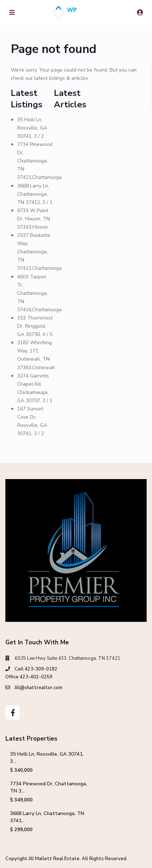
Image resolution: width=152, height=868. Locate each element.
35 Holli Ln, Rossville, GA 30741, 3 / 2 (32, 128)
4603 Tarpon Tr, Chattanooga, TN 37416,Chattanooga (39, 293)
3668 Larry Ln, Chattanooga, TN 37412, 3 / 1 (35, 194)
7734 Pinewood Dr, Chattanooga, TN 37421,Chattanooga (39, 161)
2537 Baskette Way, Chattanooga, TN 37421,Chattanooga (39, 252)
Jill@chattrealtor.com (39, 688)
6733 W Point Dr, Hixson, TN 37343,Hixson (34, 219)
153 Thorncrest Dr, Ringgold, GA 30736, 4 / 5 (35, 326)
